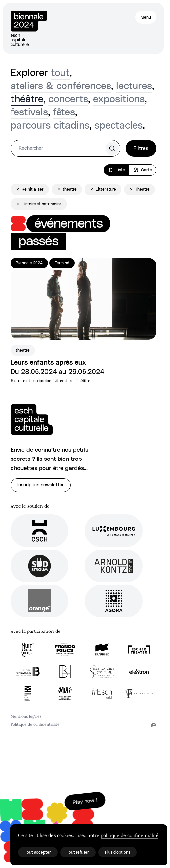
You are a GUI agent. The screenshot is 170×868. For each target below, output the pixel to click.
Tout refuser (78, 852)
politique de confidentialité (130, 835)
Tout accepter (38, 852)
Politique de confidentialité (35, 724)
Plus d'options (118, 852)
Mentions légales (26, 716)
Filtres (141, 148)
